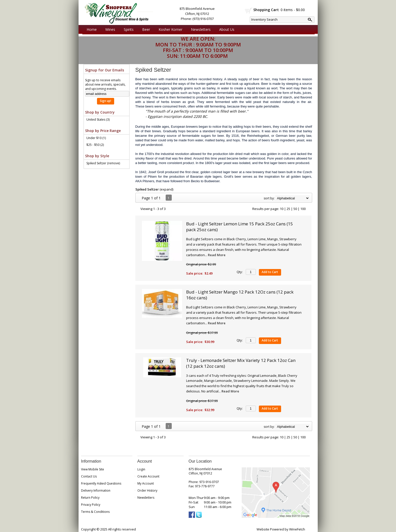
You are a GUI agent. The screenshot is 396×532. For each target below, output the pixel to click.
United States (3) (98, 119)
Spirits (127, 30)
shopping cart (249, 10)
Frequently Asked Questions (101, 483)
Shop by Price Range (103, 131)
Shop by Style (97, 156)
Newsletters (201, 29)
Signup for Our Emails (105, 70)
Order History (147, 490)
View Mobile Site (93, 469)
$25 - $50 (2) (95, 145)
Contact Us (89, 476)
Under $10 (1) (96, 138)
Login (141, 469)
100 (303, 209)
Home (92, 29)
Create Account (148, 476)
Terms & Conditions (95, 512)
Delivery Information (96, 490)
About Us (226, 30)
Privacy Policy (91, 505)
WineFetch (297, 529)
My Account (146, 483)
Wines (109, 30)
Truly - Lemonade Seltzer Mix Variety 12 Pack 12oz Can (241, 363)
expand (167, 189)
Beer (145, 30)
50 (295, 209)
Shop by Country (100, 112)
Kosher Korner (169, 30)
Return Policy (90, 498)
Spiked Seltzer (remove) (103, 163)
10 (282, 209)
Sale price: (195, 273)
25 (288, 209)
